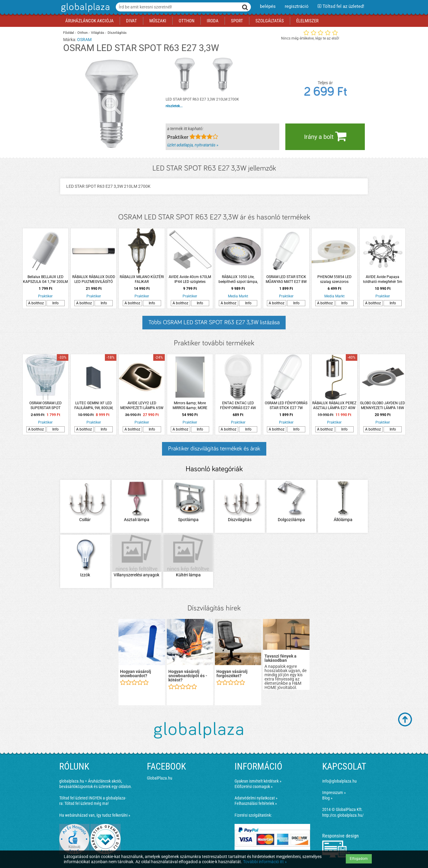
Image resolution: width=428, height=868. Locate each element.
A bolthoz (36, 303)
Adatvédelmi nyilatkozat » (256, 798)
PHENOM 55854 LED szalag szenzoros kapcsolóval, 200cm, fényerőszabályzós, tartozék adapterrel (334, 279)
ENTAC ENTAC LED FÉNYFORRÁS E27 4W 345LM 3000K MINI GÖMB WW (238, 406)
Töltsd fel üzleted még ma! (86, 803)
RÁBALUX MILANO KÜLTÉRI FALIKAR (142, 279)
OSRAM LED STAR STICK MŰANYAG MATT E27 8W (286, 279)
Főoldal (69, 33)
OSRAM (84, 40)
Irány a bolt (325, 136)
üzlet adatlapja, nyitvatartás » (193, 145)
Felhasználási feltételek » (256, 803)
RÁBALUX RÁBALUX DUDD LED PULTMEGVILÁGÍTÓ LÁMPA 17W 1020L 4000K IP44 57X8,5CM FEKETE (94, 279)
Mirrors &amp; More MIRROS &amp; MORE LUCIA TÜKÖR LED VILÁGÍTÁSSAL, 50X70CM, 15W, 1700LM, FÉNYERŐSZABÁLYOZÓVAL (190, 406)
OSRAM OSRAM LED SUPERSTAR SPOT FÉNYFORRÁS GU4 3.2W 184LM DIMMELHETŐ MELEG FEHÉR (45, 406)
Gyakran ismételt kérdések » (258, 781)
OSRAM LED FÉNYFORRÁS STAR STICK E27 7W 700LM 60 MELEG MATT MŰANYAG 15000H (286, 406)
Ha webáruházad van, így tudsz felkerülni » (95, 815)
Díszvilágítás (117, 33)
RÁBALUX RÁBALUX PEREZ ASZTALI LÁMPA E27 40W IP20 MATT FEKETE (334, 406)
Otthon (83, 33)
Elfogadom (359, 859)
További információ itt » (265, 862)
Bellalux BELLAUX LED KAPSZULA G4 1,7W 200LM (45, 279)
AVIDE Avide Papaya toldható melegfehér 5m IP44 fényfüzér (383, 279)
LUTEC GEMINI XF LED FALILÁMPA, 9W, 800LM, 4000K (94, 406)
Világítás (98, 33)
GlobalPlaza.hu (160, 778)
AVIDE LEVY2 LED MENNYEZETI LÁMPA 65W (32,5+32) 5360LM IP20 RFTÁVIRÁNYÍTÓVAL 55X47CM (142, 406)
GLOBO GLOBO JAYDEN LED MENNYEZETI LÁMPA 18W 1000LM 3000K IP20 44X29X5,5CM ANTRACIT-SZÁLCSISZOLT (383, 406)
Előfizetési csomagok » (254, 786)
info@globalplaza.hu (339, 781)
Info (55, 303)
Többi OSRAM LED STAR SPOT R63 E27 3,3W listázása (214, 322)
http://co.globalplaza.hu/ (343, 815)
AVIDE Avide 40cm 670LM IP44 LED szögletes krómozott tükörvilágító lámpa (190, 279)
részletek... (174, 106)
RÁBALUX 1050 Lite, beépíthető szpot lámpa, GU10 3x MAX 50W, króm (238, 279)
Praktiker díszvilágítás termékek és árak (214, 449)
